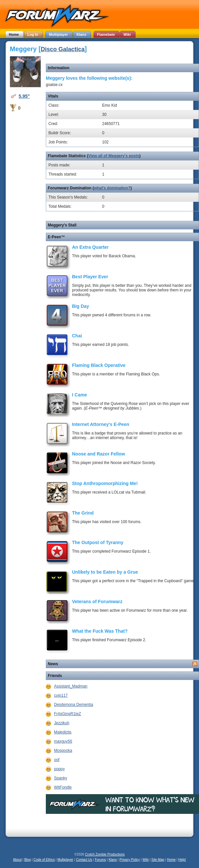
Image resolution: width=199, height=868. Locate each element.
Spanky (61, 778)
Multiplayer (65, 860)
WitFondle (63, 787)
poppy (59, 769)
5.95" (24, 96)
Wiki (145, 860)
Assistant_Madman (71, 686)
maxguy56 (63, 741)
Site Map (158, 860)
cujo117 (61, 695)
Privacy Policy (130, 860)
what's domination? (112, 188)
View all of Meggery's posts (114, 156)
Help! (182, 860)
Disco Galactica (63, 49)
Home (171, 860)
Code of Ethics (44, 860)
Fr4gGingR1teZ (68, 714)
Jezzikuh (62, 723)
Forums (100, 860)
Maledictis (63, 732)
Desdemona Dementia (73, 705)
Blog (27, 860)
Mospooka (63, 751)
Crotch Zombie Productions (105, 854)
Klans (113, 860)
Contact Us (84, 860)
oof (57, 760)
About (17, 860)
